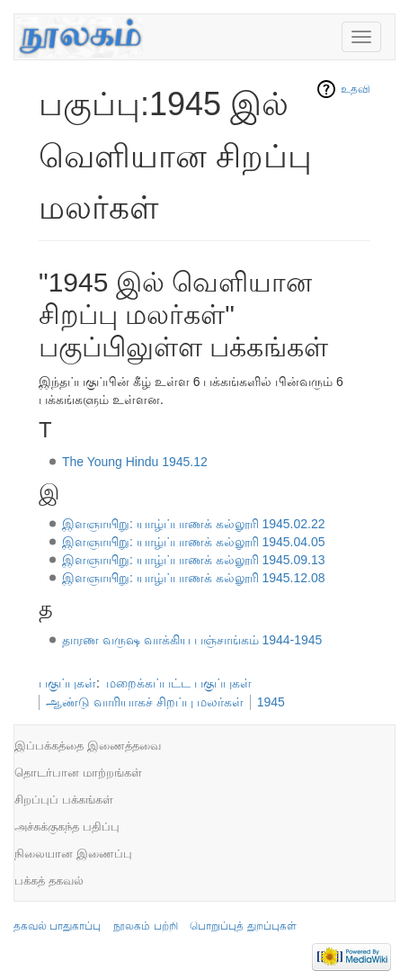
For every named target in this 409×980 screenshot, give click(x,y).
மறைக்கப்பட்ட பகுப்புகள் (179, 683)
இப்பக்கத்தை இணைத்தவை (88, 746)
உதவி (356, 89)
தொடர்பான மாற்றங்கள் (78, 773)
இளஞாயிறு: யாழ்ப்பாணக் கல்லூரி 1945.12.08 (194, 578)
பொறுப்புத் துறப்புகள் (243, 926)
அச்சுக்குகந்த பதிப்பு (67, 827)
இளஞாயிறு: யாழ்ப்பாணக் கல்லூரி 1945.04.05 (194, 542)
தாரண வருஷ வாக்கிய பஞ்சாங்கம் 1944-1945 (192, 640)
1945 (271, 702)
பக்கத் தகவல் (49, 881)
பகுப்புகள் (67, 683)
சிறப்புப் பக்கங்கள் (64, 800)
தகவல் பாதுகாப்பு (57, 926)
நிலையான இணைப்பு (73, 854)
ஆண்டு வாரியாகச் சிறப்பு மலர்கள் (145, 702)
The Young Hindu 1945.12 (135, 462)
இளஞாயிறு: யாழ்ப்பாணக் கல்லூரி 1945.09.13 (194, 560)
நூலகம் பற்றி (145, 926)
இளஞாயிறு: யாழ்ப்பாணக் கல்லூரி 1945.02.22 (194, 524)
